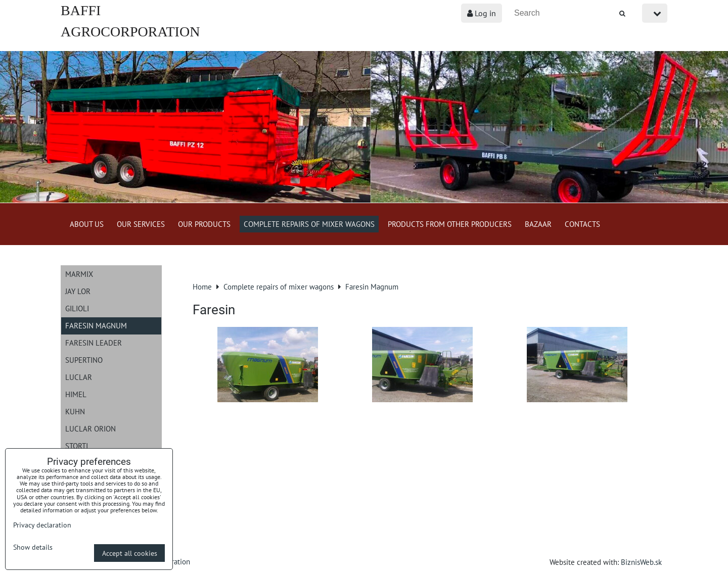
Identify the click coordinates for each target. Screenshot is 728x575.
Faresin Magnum (96, 325)
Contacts (582, 224)
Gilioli (77, 308)
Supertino (84, 360)
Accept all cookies (130, 553)
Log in (482, 13)
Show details (33, 547)
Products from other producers (450, 224)
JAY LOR (78, 291)
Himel (76, 394)
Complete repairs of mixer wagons (309, 224)
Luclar (79, 377)
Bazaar (538, 224)
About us (87, 224)
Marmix (79, 274)
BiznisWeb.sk (641, 562)
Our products (204, 224)
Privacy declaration (42, 525)
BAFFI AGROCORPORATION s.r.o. (130, 32)
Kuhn (75, 411)
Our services (141, 224)
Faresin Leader (94, 343)
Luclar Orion (90, 428)
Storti (77, 446)
